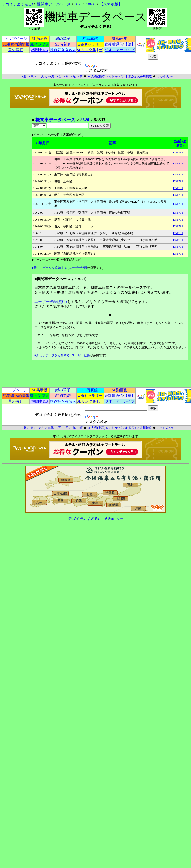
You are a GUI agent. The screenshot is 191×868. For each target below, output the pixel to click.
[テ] (100, 50)
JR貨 (80, 76)
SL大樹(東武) (96, 76)
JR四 (65, 76)
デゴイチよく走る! (17, 4)
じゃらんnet (165, 76)
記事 (112, 143)
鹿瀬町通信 (114, 44)
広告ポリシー (114, 519)
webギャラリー (90, 44)
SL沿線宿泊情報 (16, 44)
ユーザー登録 (78, 268)
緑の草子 (63, 39)
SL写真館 (90, 39)
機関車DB (40, 50)
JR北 (23, 76)
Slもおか (112, 76)
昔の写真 (16, 50)
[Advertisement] (17, 187)
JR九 (72, 76)
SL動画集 (120, 39)
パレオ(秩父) (127, 76)
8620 (78, 4)
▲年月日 (42, 143)
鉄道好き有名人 (63, 50)
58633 (91, 4)
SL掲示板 (40, 39)
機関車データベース (54, 4)
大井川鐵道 (144, 76)
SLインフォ (40, 44)
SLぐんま (41, 76)
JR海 (51, 76)
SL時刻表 (63, 44)
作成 (178, 141)
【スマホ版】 (111, 4)
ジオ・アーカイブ (120, 50)
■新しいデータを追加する (49, 268)
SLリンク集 (86, 50)
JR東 (31, 76)
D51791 (178, 152)
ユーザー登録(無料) (51, 302)
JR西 (58, 76)
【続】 (129, 44)
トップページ (16, 39)
